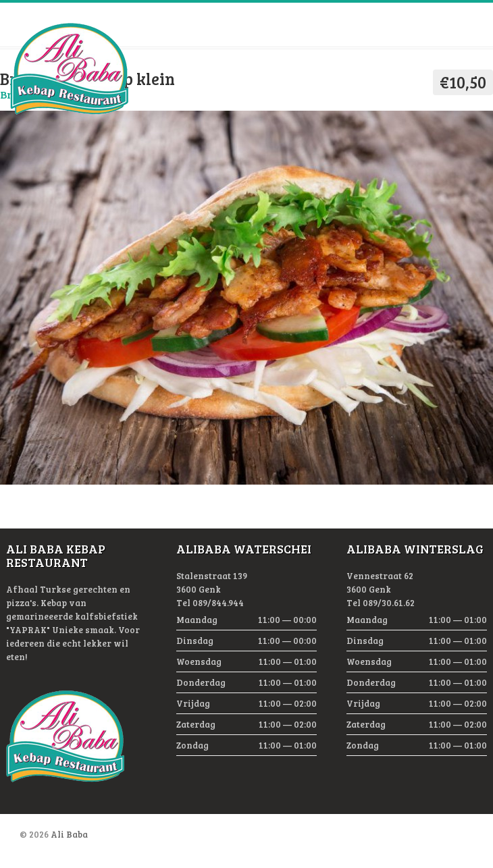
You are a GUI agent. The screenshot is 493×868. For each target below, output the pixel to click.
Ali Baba (69, 834)
